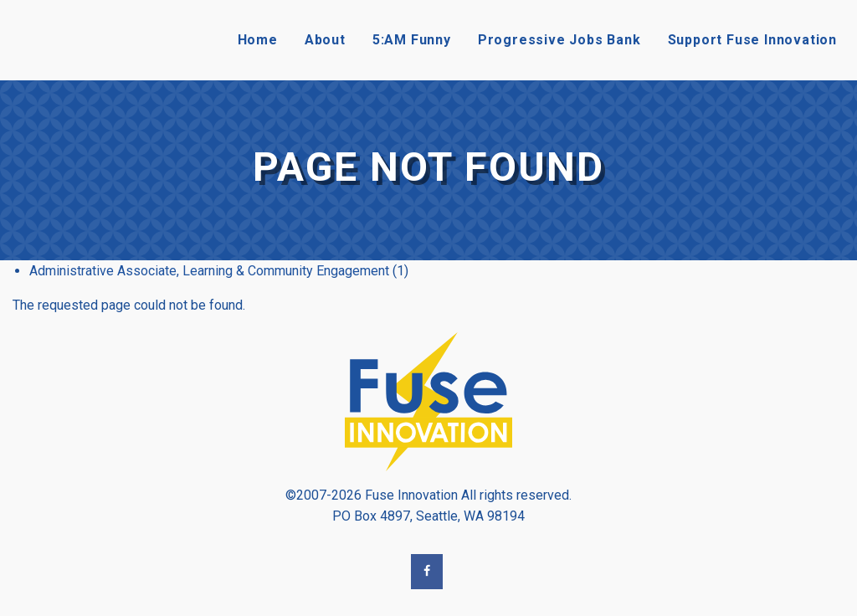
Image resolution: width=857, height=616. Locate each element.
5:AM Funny (412, 40)
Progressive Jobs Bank (559, 40)
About (325, 40)
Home (258, 40)
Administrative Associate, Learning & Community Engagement (209, 271)
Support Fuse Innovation (752, 40)
